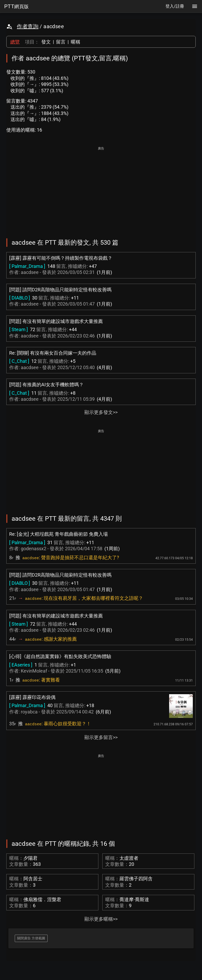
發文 (46, 42)
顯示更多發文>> (101, 412)
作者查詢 (28, 26)
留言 (61, 42)
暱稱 (75, 42)
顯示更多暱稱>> (101, 919)
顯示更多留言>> (101, 737)
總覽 (15, 42)
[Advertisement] (101, 189)
